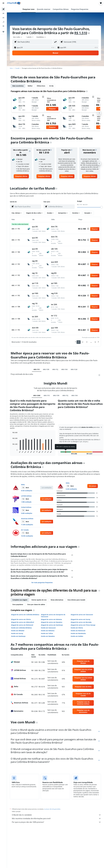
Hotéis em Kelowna (48, 631)
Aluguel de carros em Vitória (21, 619)
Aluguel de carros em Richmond (22, 625)
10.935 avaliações (27, 536)
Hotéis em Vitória (77, 628)
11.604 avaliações (27, 525)
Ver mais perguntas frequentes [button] (42, 582)
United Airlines (26, 507)
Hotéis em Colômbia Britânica (21, 628)
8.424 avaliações (27, 491)
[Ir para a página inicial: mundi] (14, 3)
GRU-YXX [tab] (64, 369)
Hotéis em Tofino (47, 633)
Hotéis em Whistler (18, 631)
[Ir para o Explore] (3, 26)
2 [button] (83, 342)
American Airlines (27, 519)
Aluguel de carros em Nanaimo (52, 622)
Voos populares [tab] (18, 604)
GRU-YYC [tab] (37, 369)
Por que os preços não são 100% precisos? (56, 822)
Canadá (17, 68)
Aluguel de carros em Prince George (83, 625)
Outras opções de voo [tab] (39, 600)
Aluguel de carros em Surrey (80, 619)
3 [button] (87, 342)
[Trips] (3, 32)
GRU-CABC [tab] (37, 395)
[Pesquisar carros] (3, 18)
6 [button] (95, 342)
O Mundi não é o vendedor (56, 815)
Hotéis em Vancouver (48, 628)
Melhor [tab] (30, 86)
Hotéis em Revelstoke (78, 633)
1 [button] (79, 342)
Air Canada (25, 530)
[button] (3, 3)
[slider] (102, 207)
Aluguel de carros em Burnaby (81, 622)
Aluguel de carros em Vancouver (82, 615)
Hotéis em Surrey (17, 633)
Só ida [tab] (51, 86)
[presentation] (89, 33)
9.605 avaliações (27, 513)
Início (11, 68)
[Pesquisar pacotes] (3, 22)
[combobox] (41, 37)
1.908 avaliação (26, 502)
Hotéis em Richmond (78, 631)
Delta (23, 485)
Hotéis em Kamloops (18, 636)
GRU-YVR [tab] (46, 369)
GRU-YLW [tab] (74, 369)
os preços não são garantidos (52, 809)
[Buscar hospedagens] (3, 13)
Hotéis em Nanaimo (48, 636)
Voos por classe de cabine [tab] (36, 604)
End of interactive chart (12, 452)
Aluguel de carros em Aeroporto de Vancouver (53, 616)
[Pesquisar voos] (3, 9)
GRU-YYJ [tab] (55, 369)
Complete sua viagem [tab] (20, 600)
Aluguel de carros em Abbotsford (23, 622)
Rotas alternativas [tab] (57, 600)
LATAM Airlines (26, 496)
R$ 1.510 (81, 33)
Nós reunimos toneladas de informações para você (56, 818)
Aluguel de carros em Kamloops (52, 625)
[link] (21, 176)
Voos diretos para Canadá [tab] (76, 600)
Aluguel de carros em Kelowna (51, 619)
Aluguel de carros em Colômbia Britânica (25, 615)
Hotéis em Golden (77, 636)
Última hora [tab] (41, 86)
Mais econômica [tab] (18, 86)
